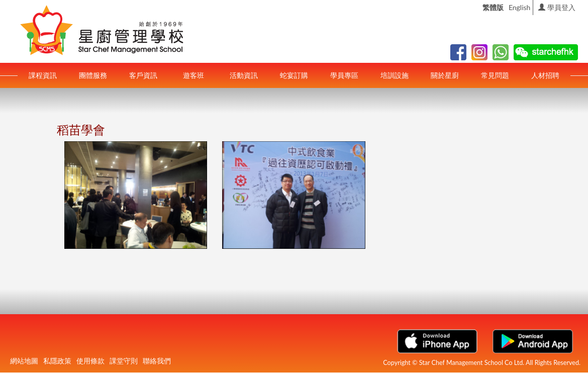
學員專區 (344, 75)
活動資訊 (244, 75)
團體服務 (93, 75)
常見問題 (495, 75)
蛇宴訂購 (294, 75)
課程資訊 (43, 75)
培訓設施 (395, 75)
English (520, 7)
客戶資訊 (143, 75)
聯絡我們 (157, 361)
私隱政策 (57, 361)
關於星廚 (445, 75)
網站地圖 (24, 361)
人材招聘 (545, 75)
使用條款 (90, 361)
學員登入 (557, 7)
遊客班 (193, 75)
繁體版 (493, 7)
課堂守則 (124, 361)
